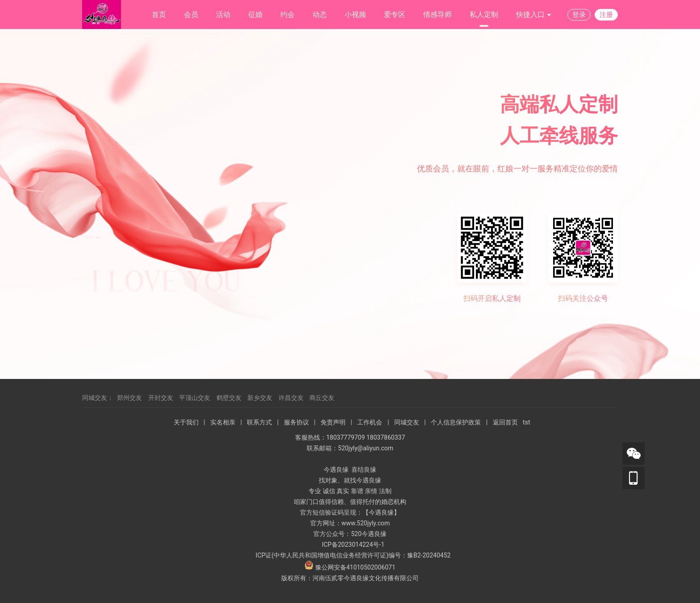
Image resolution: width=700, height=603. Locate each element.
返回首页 (505, 422)
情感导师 (437, 15)
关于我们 (186, 422)
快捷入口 (534, 15)
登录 (579, 15)
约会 (287, 15)
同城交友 (407, 422)
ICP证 (264, 555)
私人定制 (484, 15)
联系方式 (259, 422)
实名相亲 (223, 422)
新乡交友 (260, 398)
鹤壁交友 (229, 398)
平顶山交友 (195, 398)
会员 (191, 15)
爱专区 (395, 15)
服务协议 (296, 422)
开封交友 (161, 398)
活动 (223, 15)
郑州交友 (129, 398)
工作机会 (370, 422)
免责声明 (333, 422)
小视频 (355, 15)
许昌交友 (291, 398)
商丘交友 (322, 398)
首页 (159, 15)
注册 (606, 15)
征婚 (255, 15)
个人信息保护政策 (456, 422)
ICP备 (330, 545)
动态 (320, 15)
